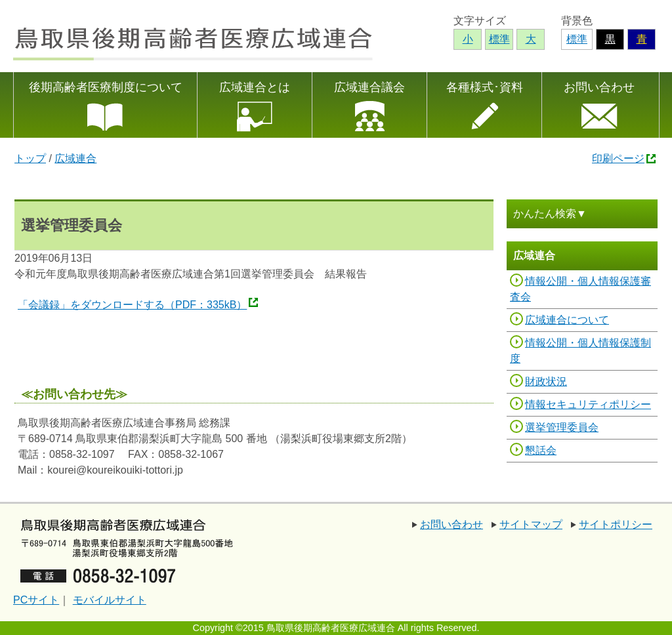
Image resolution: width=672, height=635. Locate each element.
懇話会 (541, 450)
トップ (30, 158)
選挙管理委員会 (562, 427)
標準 (577, 39)
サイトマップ (531, 524)
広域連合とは (255, 87)
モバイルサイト (110, 600)
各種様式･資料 (485, 87)
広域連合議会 (369, 87)
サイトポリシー (616, 524)
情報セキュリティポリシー (588, 404)
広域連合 (75, 158)
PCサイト (36, 600)
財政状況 (546, 381)
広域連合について (567, 320)
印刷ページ (618, 158)
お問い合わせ (599, 87)
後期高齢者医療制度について (106, 87)
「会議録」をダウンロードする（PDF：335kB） (132, 305)
